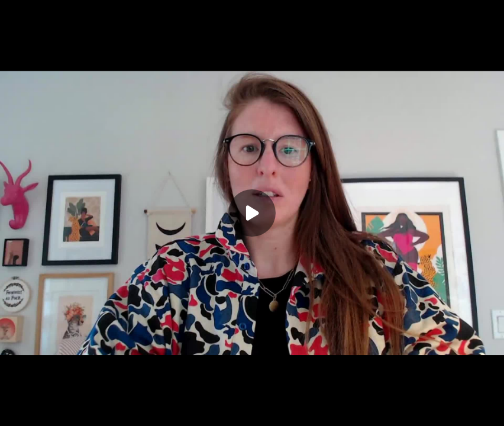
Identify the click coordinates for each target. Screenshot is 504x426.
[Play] (252, 213)
